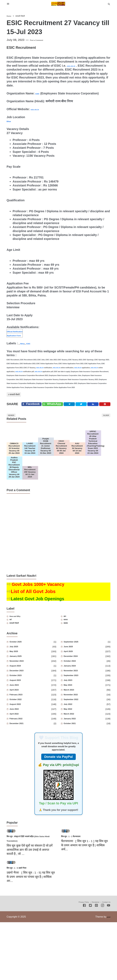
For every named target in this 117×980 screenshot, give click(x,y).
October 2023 (22, 707)
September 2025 (78, 673)
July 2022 (73, 736)
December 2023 (24, 702)
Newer (15, 424)
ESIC (39, 93)
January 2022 (76, 750)
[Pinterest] (106, 410)
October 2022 (22, 731)
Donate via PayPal (58, 788)
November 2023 (78, 702)
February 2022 (23, 750)
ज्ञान (68, 644)
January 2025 (22, 688)
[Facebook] (33, 410)
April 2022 (19, 745)
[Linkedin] (96, 410)
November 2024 (24, 692)
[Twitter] (58, 410)
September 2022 (78, 731)
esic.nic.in (74, 66)
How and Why (21, 644)
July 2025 (19, 678)
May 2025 (19, 683)
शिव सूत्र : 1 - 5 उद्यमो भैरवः (24, 926)
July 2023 (73, 712)
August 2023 (21, 712)
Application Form (19, 335)
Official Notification (20, 331)
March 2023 (75, 721)
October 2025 (22, 673)
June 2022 (19, 740)
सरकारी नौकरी (20, 396)
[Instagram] (103, 964)
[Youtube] (109, 964)
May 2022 (73, 740)
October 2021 (76, 755)
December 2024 (78, 688)
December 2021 (24, 755)
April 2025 (74, 683)
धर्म (13, 649)
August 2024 (21, 697)
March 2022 (75, 745)
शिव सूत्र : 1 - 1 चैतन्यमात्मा (78, 881)
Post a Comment (41, 40)
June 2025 (74, 678)
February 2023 (23, 726)
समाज (69, 649)
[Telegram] (75, 410)
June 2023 (19, 716)
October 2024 (76, 692)
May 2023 (73, 716)
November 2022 (78, 726)
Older (103, 424)
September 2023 (78, 707)
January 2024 (76, 697)
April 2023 (19, 721)
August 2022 (21, 736)
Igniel (107, 975)
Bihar (10, 121)
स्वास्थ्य (69, 654)
